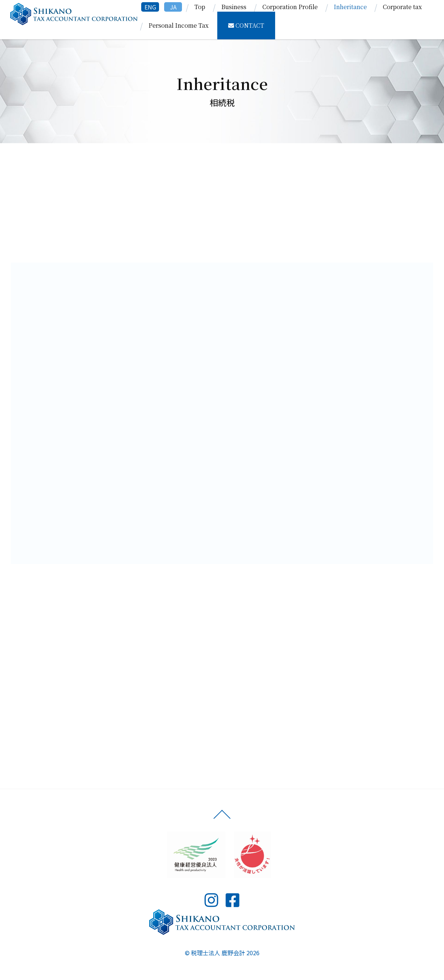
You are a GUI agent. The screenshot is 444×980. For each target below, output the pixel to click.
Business (234, 7)
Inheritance (350, 7)
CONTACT (246, 25)
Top (200, 7)
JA (173, 7)
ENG (150, 7)
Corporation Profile (290, 7)
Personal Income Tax (179, 26)
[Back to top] (222, 818)
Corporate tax (402, 7)
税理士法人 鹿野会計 (218, 953)
